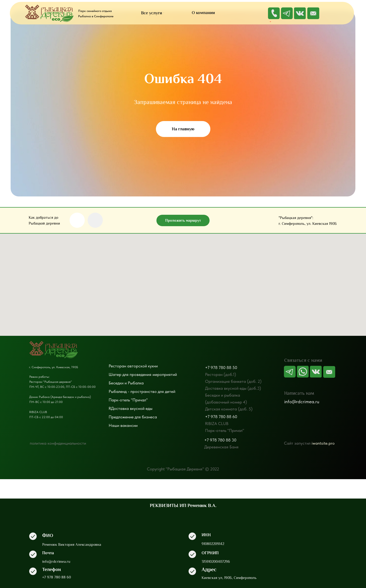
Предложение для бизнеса (133, 417)
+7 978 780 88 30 (220, 440)
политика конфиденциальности (58, 443)
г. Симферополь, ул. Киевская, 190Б (54, 367)
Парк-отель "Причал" (128, 400)
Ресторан (117, 366)
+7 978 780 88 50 (221, 368)
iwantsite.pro (323, 443)
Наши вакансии (123, 425)
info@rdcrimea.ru (302, 402)
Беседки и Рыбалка (126, 383)
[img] (313, 13)
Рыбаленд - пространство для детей (142, 391)
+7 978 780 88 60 (221, 417)
